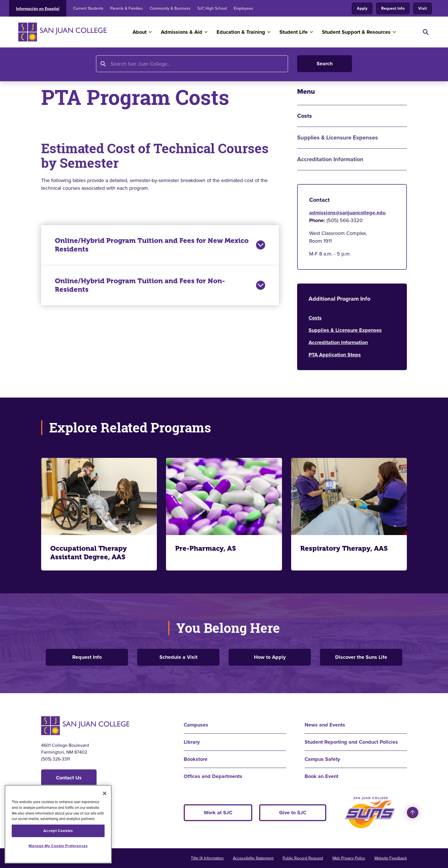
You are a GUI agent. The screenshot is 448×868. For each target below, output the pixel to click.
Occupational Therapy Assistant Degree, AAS (89, 553)
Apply (362, 8)
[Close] (105, 793)
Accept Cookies (58, 831)
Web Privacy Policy (349, 858)
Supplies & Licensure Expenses (338, 138)
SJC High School (212, 8)
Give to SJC (293, 813)
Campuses (196, 725)
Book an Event (321, 776)
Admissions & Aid (182, 32)
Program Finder (142, 65)
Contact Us (69, 778)
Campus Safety (322, 759)
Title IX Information (207, 858)
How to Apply (270, 657)
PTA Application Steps (335, 355)
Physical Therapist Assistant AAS (207, 65)
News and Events (325, 725)
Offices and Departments (213, 776)
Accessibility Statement (253, 858)
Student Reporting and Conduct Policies (351, 742)
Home (48, 65)
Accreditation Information (330, 159)
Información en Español (38, 9)
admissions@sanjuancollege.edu (347, 213)
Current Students (88, 8)
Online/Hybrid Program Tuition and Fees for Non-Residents (160, 285)
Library (192, 742)
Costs (315, 318)
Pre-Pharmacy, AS (206, 548)
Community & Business (170, 8)
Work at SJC (218, 813)
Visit (423, 8)
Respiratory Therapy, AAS (344, 548)
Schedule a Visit (178, 657)
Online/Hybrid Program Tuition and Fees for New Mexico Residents (160, 245)
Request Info (393, 8)
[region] (58, 824)
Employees (243, 8)
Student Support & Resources (356, 32)
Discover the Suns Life (361, 657)
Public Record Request (303, 858)
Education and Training (89, 65)
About (140, 32)
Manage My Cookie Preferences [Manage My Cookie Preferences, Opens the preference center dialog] (58, 846)
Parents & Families (127, 8)
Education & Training (241, 32)
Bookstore (196, 759)
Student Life (294, 32)
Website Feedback (391, 858)
